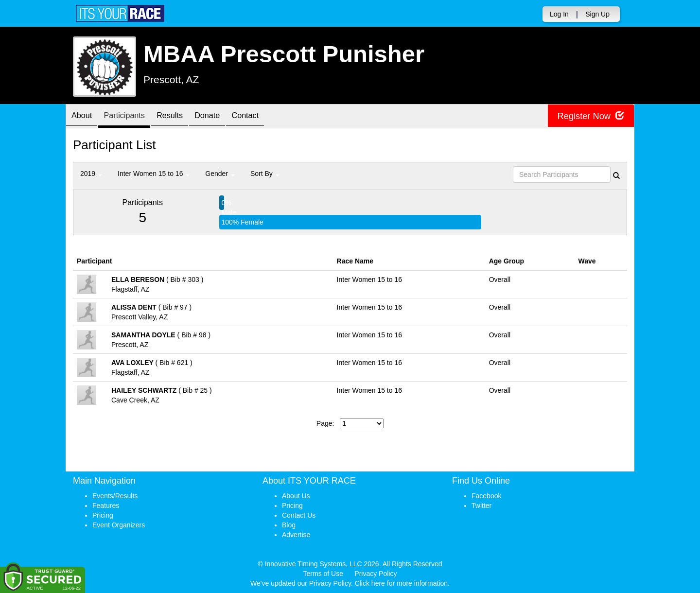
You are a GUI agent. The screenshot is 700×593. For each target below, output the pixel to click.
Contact (267, 117)
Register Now (587, 116)
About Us (296, 496)
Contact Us (299, 515)
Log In (559, 14)
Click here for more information (401, 583)
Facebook (486, 496)
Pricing (103, 515)
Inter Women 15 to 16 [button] (154, 174)
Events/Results (115, 496)
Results (182, 117)
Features (106, 506)
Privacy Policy (376, 574)
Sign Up (597, 14)
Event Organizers (119, 525)
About (84, 117)
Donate (225, 117)
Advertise (296, 535)
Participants (132, 117)
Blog (289, 525)
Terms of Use (323, 574)
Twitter (481, 506)
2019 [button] (91, 174)
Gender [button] (220, 174)
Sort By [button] (265, 174)
